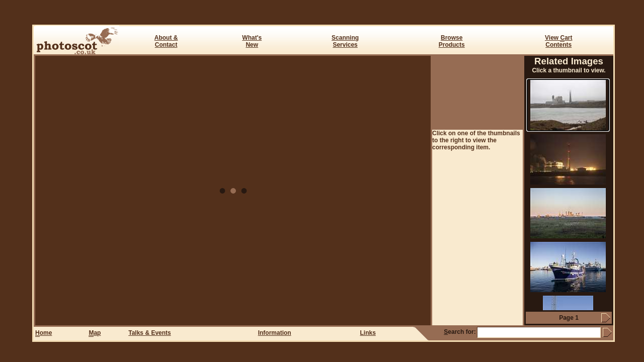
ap (95, 333)
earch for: (460, 332)
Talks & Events (149, 333)
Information (275, 333)
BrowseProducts (452, 41)
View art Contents (558, 41)
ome (44, 333)
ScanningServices (345, 41)
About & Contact (166, 41)
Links (368, 333)
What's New (252, 41)
